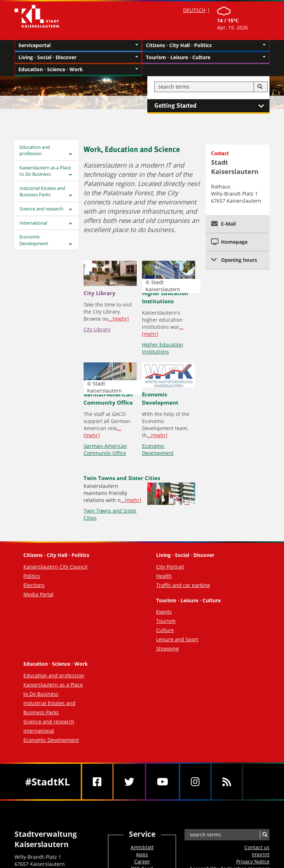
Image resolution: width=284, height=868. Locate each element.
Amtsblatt (142, 847)
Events (164, 612)
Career (142, 861)
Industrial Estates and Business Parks (42, 191)
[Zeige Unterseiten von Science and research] (70, 210)
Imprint (261, 854)
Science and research (41, 209)
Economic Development (34, 240)
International (33, 223)
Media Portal (38, 594)
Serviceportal (78, 45)
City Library (100, 293)
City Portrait (170, 567)
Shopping (167, 649)
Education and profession (35, 150)
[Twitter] (129, 782)
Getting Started (212, 106)
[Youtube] (163, 782)
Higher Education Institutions (163, 348)
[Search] (260, 87)
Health (164, 576)
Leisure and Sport (177, 639)
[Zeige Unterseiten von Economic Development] (70, 244)
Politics (32, 576)
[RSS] (227, 782)
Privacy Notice (253, 861)
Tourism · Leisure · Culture (206, 57)
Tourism (166, 621)
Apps (142, 854)
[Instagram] (195, 782)
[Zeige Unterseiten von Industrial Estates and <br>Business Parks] (70, 195)
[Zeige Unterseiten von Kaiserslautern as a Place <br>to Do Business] (70, 175)
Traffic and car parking (183, 585)
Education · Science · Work (78, 69)
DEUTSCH (194, 10)
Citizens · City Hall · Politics (206, 45)
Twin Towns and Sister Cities (122, 478)
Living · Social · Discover (78, 57)
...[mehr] (119, 319)
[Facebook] (97, 782)
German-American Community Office (105, 449)
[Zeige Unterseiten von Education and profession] (70, 154)
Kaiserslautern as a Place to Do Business (45, 171)
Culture (165, 630)
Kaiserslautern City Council (55, 567)
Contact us (257, 847)
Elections (34, 585)
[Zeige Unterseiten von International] (70, 224)
